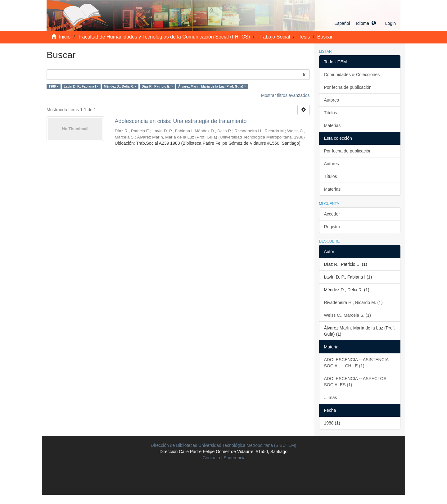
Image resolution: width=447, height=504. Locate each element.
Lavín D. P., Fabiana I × (81, 86)
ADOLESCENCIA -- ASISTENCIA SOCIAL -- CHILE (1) (357, 363)
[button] (355, 23)
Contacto (211, 458)
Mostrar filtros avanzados (285, 95)
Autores (332, 100)
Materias (332, 125)
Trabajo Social (274, 37)
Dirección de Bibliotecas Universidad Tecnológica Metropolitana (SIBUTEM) (224, 445)
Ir (304, 75)
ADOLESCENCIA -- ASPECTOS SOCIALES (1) (355, 382)
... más (331, 397)
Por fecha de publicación (348, 87)
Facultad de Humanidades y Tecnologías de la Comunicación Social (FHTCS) (165, 37)
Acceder (332, 214)
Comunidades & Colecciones (352, 75)
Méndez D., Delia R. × (120, 86)
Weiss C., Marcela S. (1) (348, 315)
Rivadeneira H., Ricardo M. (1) (353, 302)
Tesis (304, 37)
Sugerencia (235, 458)
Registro (332, 227)
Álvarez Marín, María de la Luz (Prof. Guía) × (212, 86)
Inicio (65, 37)
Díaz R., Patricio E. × (157, 86)
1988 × (53, 86)
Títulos (331, 113)
